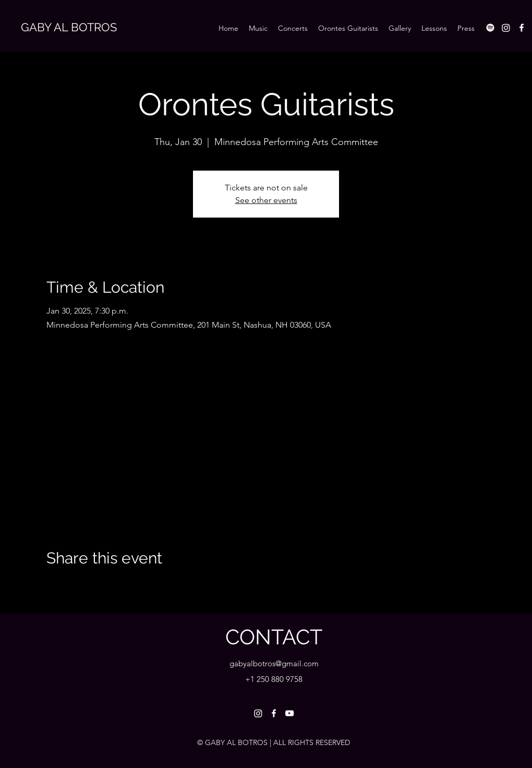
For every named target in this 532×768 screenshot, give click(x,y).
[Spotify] (490, 28)
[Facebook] (522, 28)
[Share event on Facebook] (51, 586)
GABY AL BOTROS (69, 27)
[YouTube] (289, 713)
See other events (266, 200)
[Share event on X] (77, 586)
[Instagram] (506, 28)
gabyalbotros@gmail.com (274, 663)
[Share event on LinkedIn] (102, 586)
